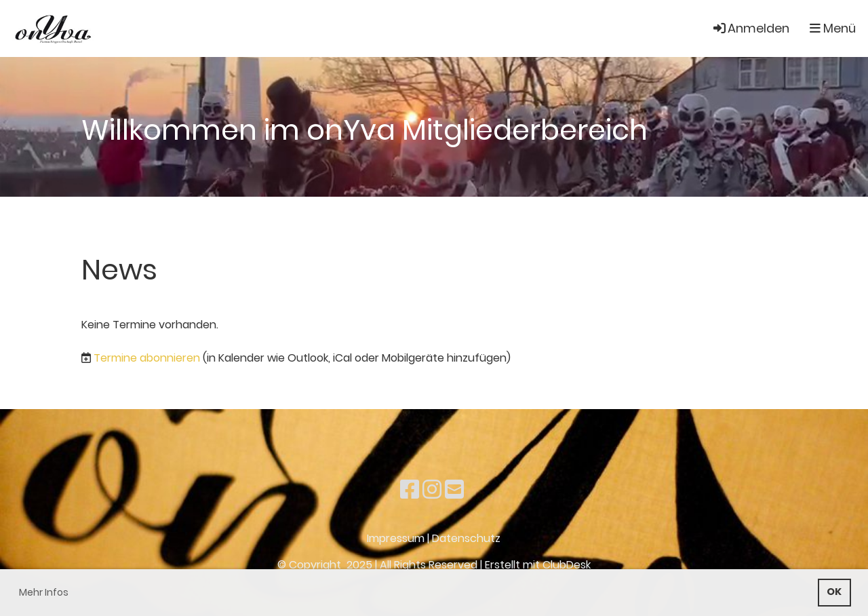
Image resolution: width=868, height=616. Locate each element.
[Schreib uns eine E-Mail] (454, 489)
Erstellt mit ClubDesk (538, 565)
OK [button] (834, 592)
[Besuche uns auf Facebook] (410, 489)
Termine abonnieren (147, 358)
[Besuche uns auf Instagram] (432, 489)
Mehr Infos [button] (44, 592)
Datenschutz (466, 538)
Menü (833, 28)
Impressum (396, 538)
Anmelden (750, 28)
